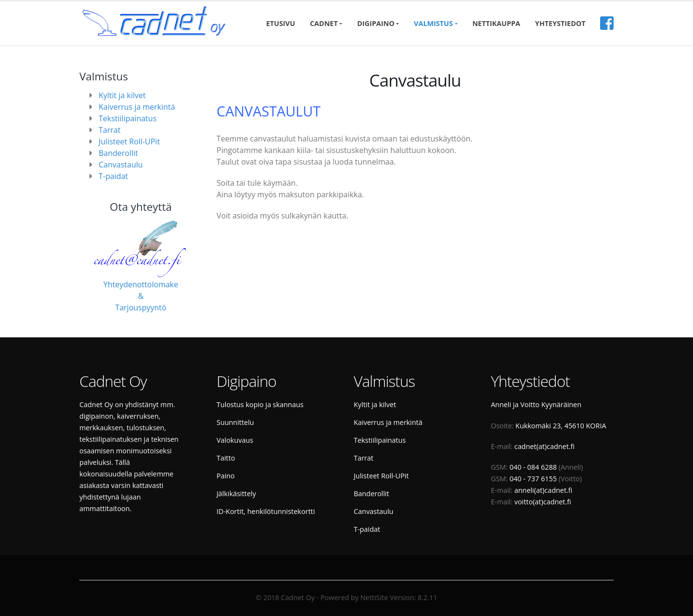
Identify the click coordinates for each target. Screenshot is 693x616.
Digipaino (376, 23)
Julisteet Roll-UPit (129, 141)
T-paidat (113, 176)
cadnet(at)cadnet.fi (545, 446)
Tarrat (109, 130)
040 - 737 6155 (533, 479)
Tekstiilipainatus (128, 118)
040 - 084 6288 (533, 467)
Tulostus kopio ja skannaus (260, 404)
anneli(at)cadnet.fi (544, 490)
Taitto (226, 458)
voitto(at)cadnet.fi (543, 502)
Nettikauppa (496, 23)
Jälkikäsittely (236, 494)
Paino (226, 476)
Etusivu (281, 23)
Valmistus (433, 23)
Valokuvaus (235, 440)
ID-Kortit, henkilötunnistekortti (266, 511)
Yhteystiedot (560, 23)
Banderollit (118, 153)
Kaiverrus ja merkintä (137, 107)
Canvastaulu (121, 165)
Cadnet (324, 23)
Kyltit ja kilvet (122, 95)
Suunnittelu (235, 422)
